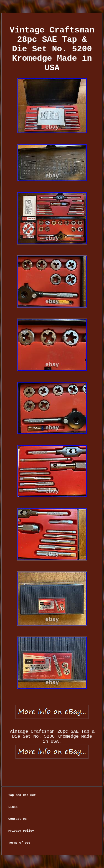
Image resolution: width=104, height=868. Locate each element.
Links (13, 807)
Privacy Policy (21, 831)
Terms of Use (19, 843)
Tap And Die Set (22, 795)
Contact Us (17, 819)
